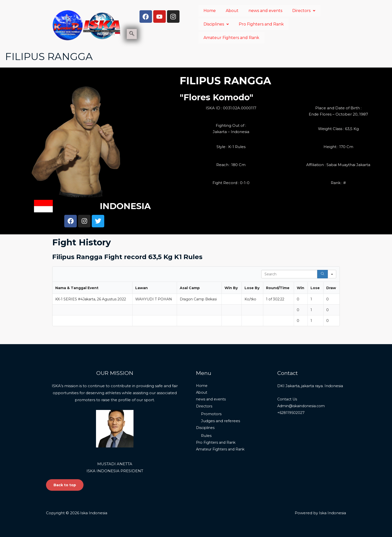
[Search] (322, 274)
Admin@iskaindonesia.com (303, 406)
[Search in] (332, 274)
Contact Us (288, 399)
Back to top (65, 485)
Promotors (211, 414)
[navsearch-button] (132, 34)
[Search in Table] (289, 274)
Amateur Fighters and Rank (231, 38)
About (232, 11)
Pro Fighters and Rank (261, 24)
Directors (304, 11)
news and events (265, 11)
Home (210, 11)
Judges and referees (220, 421)
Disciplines (216, 24)
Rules (206, 436)
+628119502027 (292, 413)
